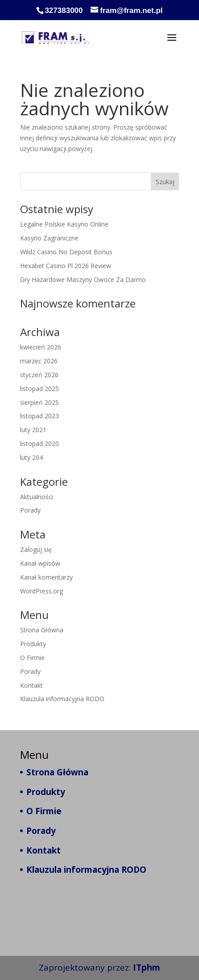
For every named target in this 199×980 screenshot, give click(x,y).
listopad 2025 (39, 389)
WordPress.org (41, 591)
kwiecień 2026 (41, 347)
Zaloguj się (36, 549)
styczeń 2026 (39, 375)
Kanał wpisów (40, 563)
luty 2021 (33, 430)
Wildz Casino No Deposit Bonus (66, 252)
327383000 (64, 11)
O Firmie (32, 658)
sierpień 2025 (39, 402)
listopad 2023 (39, 416)
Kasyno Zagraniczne (49, 238)
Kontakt (31, 685)
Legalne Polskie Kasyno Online (64, 224)
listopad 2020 (39, 444)
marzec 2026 (39, 361)
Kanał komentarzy (46, 577)
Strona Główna (42, 630)
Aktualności (37, 497)
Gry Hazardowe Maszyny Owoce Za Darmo (83, 280)
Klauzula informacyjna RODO (62, 699)
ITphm (147, 967)
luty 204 (31, 457)
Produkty (33, 644)
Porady (30, 510)
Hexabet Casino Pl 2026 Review (66, 266)
